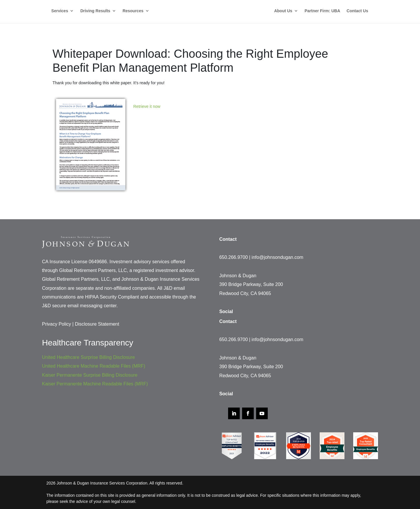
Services (60, 11)
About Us (283, 11)
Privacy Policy (57, 324)
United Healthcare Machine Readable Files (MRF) (94, 366)
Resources (133, 11)
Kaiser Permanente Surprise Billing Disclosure (90, 375)
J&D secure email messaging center (79, 306)
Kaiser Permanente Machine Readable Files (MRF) (95, 384)
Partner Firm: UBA (322, 11)
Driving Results (95, 11)
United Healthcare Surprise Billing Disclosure (88, 357)
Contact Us (357, 11)
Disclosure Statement (97, 324)
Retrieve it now (147, 106)
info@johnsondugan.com (278, 257)
